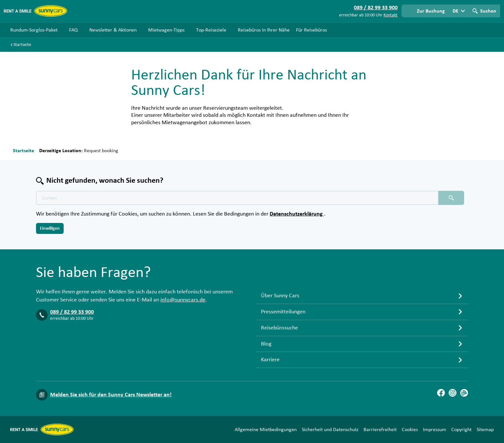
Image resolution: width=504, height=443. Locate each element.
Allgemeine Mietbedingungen (266, 429)
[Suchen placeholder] (451, 198)
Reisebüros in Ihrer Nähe (264, 30)
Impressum (435, 429)
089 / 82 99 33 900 (72, 312)
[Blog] (464, 393)
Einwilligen (50, 228)
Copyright (461, 429)
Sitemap (485, 429)
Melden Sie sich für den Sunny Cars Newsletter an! (111, 395)
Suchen (488, 11)
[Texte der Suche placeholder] (237, 198)
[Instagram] (453, 393)
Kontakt (391, 15)
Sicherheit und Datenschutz (330, 429)
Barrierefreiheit (380, 429)
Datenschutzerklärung (297, 214)
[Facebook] (441, 393)
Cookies (410, 429)
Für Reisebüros (311, 30)
